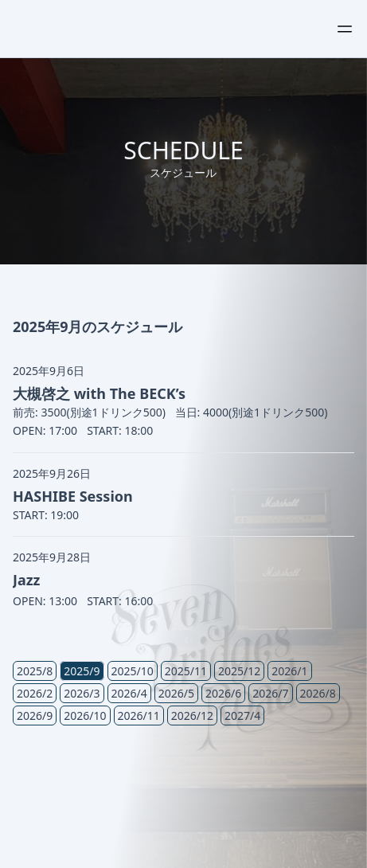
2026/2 (35, 693)
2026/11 (139, 716)
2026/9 (35, 716)
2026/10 (85, 716)
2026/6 (223, 693)
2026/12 (192, 716)
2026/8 (318, 693)
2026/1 (289, 671)
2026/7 (270, 693)
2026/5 (176, 693)
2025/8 (35, 671)
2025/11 (186, 671)
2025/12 (239, 671)
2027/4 (242, 716)
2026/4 (129, 693)
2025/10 (133, 671)
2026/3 (82, 693)
